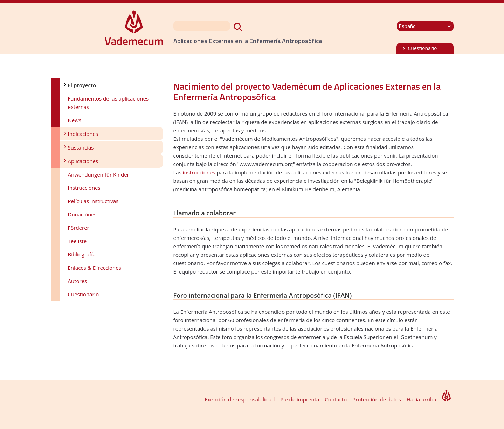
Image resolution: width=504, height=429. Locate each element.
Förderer (79, 228)
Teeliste (77, 241)
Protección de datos (377, 399)
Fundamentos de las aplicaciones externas (108, 103)
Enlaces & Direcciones (95, 268)
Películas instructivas (93, 201)
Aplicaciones (83, 161)
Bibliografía (82, 254)
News (75, 120)
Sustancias (81, 147)
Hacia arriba (422, 399)
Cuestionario (423, 48)
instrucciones (199, 172)
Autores (78, 281)
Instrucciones (84, 188)
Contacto (336, 399)
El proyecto (82, 85)
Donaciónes (82, 214)
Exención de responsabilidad (240, 399)
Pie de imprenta (300, 399)
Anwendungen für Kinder (99, 174)
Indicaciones (83, 134)
